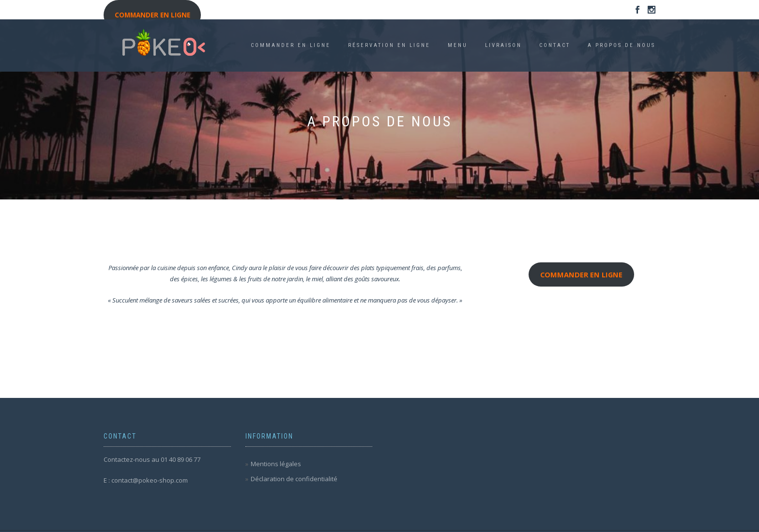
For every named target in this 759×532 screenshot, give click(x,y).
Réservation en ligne (389, 45)
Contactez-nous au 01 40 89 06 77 (152, 459)
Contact (555, 45)
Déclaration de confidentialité (294, 479)
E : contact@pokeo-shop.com (146, 480)
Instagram (652, 11)
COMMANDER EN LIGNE (291, 45)
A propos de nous (622, 45)
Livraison (503, 45)
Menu (458, 45)
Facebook (638, 11)
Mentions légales (276, 464)
